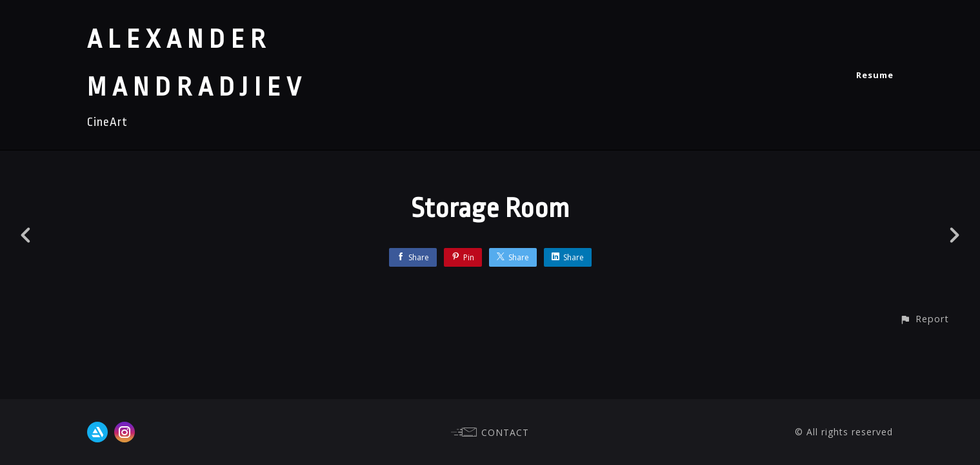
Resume (875, 75)
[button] (924, 319)
